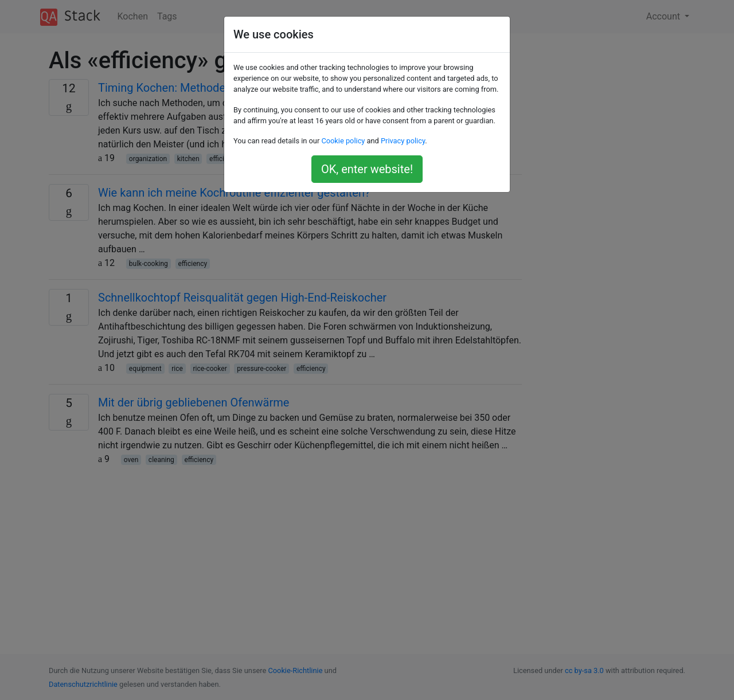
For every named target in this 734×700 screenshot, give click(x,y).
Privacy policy (403, 141)
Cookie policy (343, 141)
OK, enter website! (367, 169)
